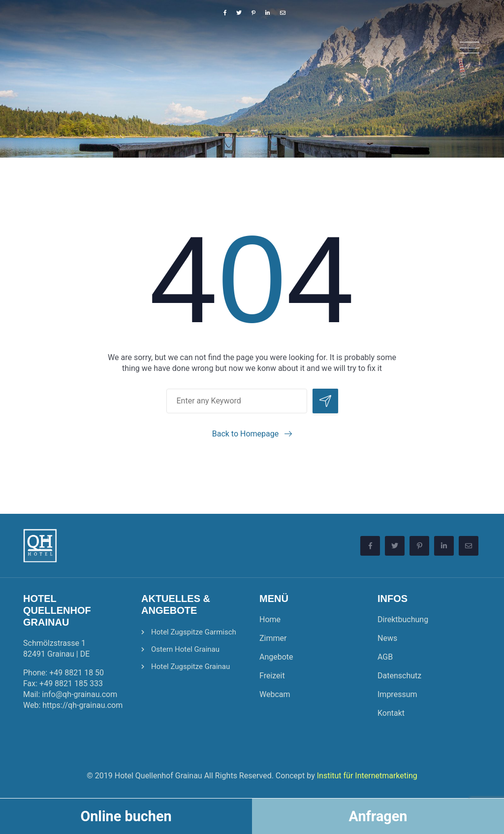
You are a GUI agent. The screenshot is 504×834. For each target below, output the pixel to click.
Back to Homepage (246, 434)
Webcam (275, 694)
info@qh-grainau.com (79, 694)
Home (270, 619)
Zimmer (273, 638)
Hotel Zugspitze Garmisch (194, 632)
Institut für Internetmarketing (367, 776)
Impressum (397, 694)
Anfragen (378, 816)
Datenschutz (399, 676)
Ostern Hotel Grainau (185, 649)
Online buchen (126, 816)
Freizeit (272, 676)
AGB (385, 657)
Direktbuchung (403, 619)
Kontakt (391, 713)
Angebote (276, 657)
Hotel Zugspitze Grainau (190, 667)
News (387, 638)
